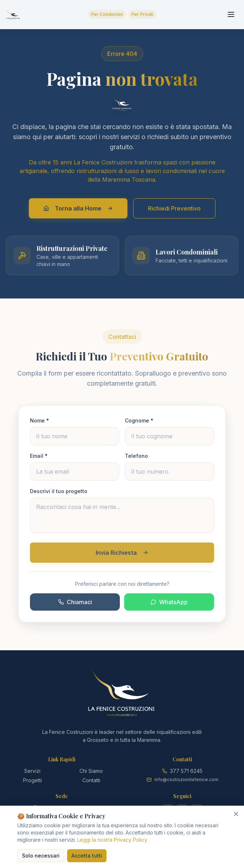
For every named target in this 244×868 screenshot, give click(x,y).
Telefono (136, 459)
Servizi (32, 771)
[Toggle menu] (231, 14)
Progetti (32, 780)
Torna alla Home (78, 208)
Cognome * (139, 423)
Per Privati (142, 14)
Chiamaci (75, 605)
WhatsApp (169, 605)
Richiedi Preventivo (174, 208)
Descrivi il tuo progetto (59, 494)
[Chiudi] (236, 814)
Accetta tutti (87, 856)
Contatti (91, 780)
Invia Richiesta (122, 555)
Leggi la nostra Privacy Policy (112, 840)
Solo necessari (41, 856)
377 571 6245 (186, 771)
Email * (39, 459)
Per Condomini (107, 14)
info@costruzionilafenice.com (186, 780)
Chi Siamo (91, 771)
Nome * (40, 423)
